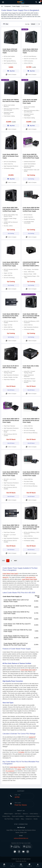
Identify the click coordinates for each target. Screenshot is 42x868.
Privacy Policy (6, 816)
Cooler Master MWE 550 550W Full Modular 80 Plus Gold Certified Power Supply (31, 156)
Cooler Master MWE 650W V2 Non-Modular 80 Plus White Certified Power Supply (11, 316)
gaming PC (6, 577)
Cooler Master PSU (30, 577)
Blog (22, 819)
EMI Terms (18, 814)
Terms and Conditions (18, 816)
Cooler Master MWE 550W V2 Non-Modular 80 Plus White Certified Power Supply (11, 264)
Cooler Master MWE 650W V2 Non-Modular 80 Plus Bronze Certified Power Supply (31, 474)
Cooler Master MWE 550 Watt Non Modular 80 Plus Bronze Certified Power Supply (31, 209)
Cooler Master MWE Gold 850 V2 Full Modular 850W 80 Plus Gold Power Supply (31, 316)
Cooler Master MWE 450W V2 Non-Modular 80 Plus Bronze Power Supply (11, 420)
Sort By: (27, 24)
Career (17, 819)
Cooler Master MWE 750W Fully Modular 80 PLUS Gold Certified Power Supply (11, 209)
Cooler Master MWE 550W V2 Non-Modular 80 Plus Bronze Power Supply (31, 420)
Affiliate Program (8, 814)
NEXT (16, 561)
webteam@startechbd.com (21, 838)
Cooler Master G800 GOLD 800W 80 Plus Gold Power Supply (30, 51)
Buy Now (11, 71)
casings (19, 769)
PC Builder (21, 752)
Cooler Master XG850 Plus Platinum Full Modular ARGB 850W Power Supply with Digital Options (16, 637)
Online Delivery (34, 814)
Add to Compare (11, 74)
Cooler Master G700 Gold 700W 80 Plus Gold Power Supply (10, 51)
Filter (6, 24)
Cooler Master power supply (28, 670)
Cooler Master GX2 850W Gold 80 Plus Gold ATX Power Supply (30, 101)
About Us (25, 814)
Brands (36, 819)
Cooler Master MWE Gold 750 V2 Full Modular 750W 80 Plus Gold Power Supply (31, 527)
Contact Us (29, 819)
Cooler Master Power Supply (10, 573)
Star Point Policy (9, 819)
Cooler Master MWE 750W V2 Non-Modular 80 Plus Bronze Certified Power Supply (11, 527)
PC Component (10, 771)
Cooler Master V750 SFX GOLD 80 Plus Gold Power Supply (18, 619)
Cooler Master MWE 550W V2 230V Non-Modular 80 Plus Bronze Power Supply (11, 474)
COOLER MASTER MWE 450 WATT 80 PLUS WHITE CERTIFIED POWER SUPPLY (31, 264)
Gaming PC (32, 737)
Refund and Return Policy (33, 816)
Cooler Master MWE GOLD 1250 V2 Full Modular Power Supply (11, 156)
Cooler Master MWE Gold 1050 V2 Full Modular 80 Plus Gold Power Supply (16, 644)
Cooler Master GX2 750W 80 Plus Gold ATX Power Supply (17, 625)
